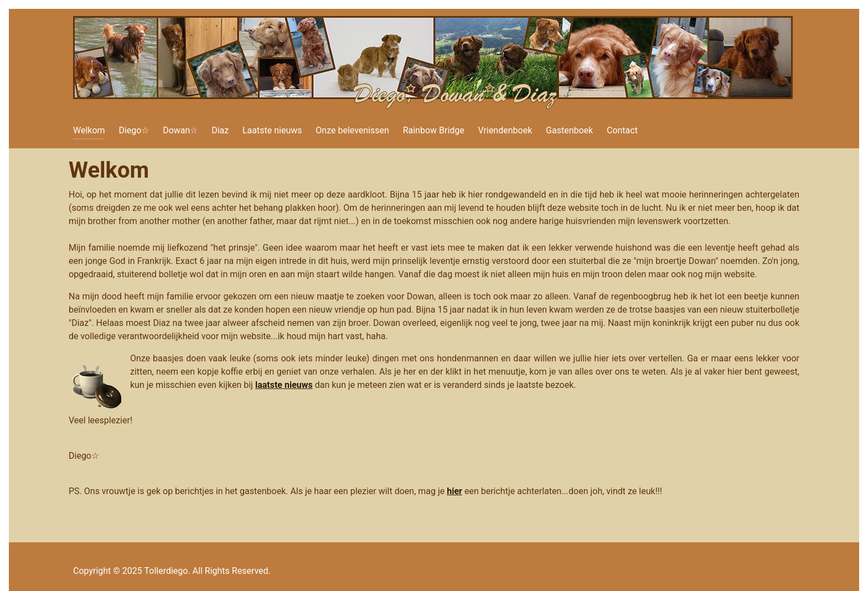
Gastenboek (569, 130)
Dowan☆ (180, 130)
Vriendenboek (505, 130)
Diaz (220, 130)
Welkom (89, 130)
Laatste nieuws (272, 130)
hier (454, 491)
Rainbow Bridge (434, 130)
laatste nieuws (284, 385)
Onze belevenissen (352, 130)
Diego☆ (134, 130)
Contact (622, 130)
